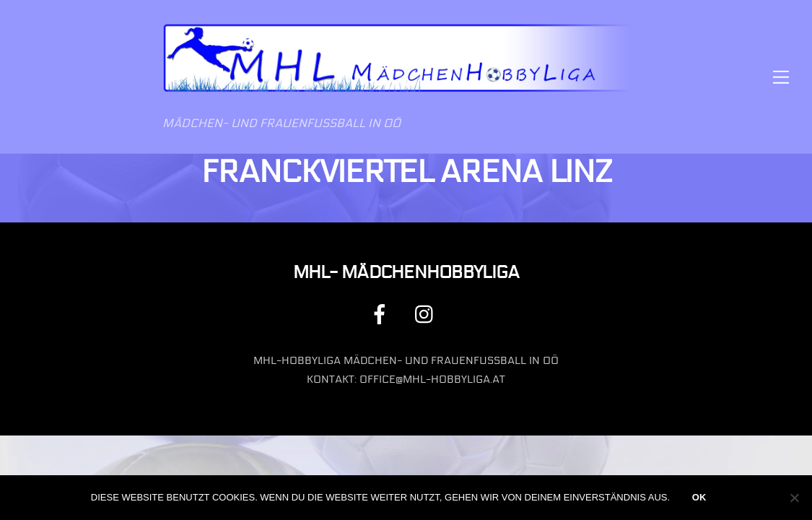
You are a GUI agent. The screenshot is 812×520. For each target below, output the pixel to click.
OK (699, 497)
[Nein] (794, 498)
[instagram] (428, 314)
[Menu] (781, 77)
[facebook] (382, 314)
